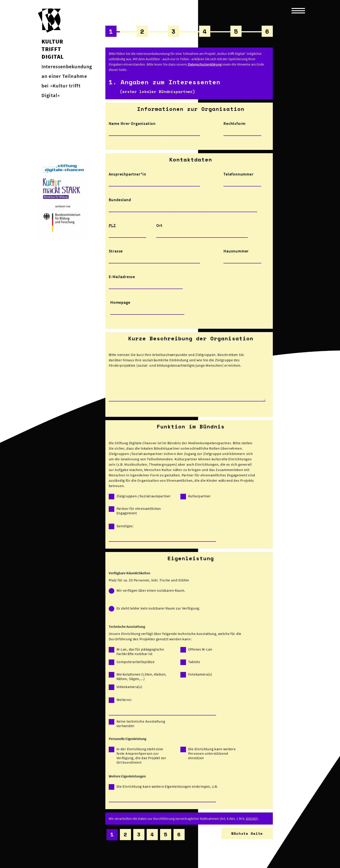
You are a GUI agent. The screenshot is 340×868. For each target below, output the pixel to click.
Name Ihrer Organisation (132, 123)
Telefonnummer (238, 174)
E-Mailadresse (122, 277)
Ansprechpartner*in (127, 174)
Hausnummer (236, 251)
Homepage (120, 302)
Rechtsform (235, 123)
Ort (159, 225)
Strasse (116, 251)
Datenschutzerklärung (204, 64)
